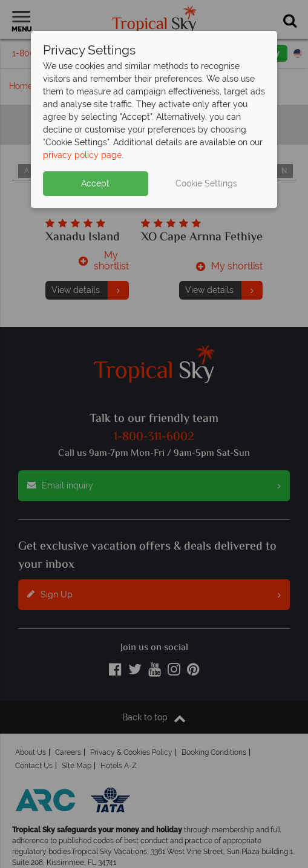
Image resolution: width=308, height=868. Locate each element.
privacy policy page (82, 155)
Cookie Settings (206, 183)
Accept (95, 183)
